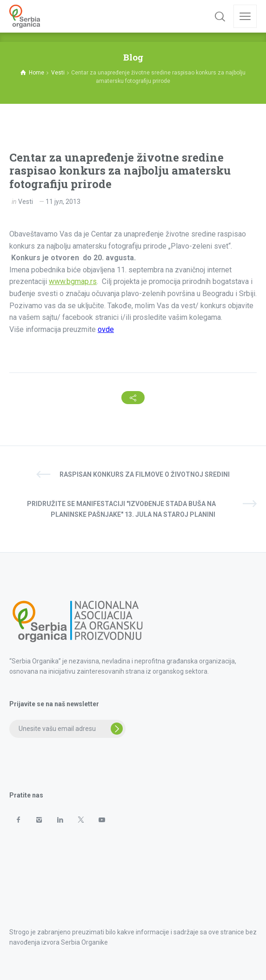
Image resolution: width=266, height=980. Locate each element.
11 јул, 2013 (63, 202)
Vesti (26, 202)
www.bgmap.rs (73, 281)
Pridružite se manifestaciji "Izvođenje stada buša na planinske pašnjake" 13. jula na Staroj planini (121, 509)
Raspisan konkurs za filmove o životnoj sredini (145, 474)
